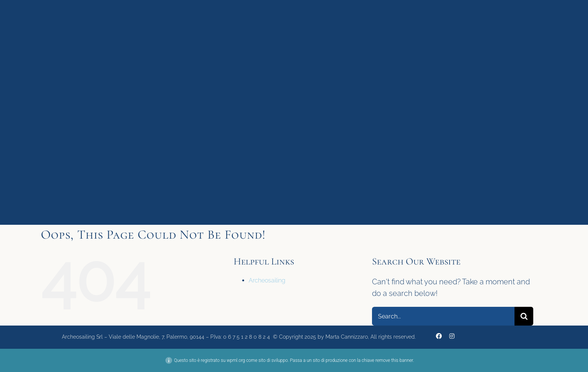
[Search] (524, 316)
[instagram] (452, 336)
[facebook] (439, 336)
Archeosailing (267, 280)
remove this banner (394, 360)
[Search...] (443, 316)
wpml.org (236, 360)
